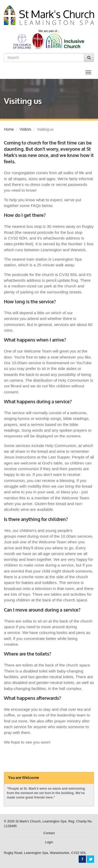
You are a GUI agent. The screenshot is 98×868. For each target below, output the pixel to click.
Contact (49, 833)
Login (49, 842)
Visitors (25, 129)
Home (9, 129)
